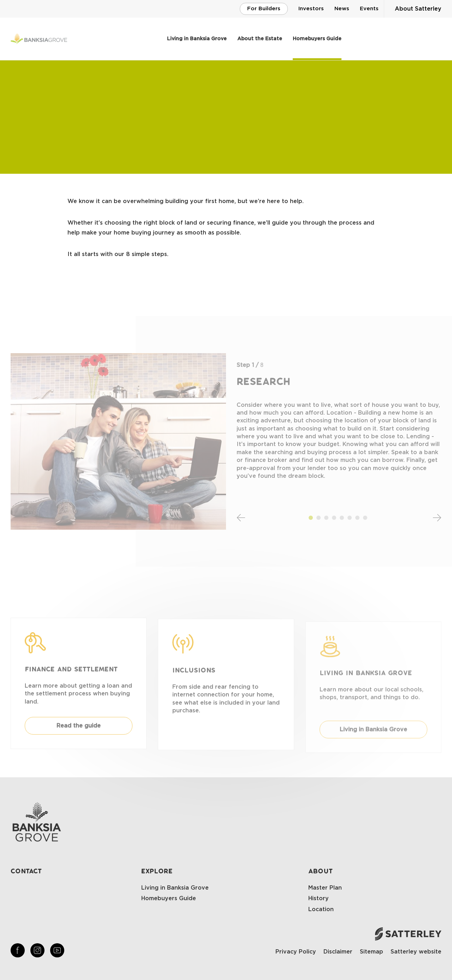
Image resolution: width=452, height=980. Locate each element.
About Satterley (418, 9)
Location (321, 909)
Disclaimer (338, 952)
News (342, 9)
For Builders (264, 9)
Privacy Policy (296, 952)
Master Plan (325, 888)
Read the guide (79, 733)
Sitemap (371, 952)
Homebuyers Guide (317, 39)
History (319, 898)
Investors (311, 9)
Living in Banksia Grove (197, 39)
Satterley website (416, 952)
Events (369, 9)
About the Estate (260, 39)
